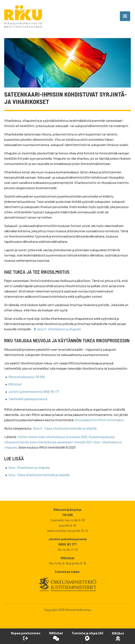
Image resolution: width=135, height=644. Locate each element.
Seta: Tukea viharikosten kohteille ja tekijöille (39, 475)
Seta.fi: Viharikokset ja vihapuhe (59, 329)
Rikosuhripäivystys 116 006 (27, 377)
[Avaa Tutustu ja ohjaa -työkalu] (87, 636)
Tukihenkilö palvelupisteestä (28, 399)
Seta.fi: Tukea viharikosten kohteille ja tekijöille (65, 428)
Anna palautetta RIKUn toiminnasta (99, 420)
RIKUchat (15, 384)
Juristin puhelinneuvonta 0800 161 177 (34, 392)
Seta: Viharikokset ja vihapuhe (29, 467)
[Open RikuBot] (118, 636)
